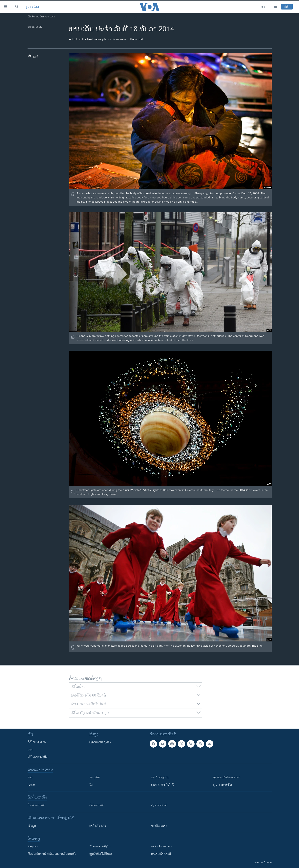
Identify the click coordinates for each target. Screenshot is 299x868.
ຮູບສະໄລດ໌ (32, 7)
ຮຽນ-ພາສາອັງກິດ (222, 785)
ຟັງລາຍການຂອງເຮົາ (100, 742)
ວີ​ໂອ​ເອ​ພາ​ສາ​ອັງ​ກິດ (100, 847)
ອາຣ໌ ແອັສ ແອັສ (98, 826)
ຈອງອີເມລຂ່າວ (159, 826)
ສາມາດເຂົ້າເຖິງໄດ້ (161, 854)
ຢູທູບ (30, 749)
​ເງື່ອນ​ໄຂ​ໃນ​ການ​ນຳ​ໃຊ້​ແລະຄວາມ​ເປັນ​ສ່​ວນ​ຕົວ (52, 854)
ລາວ (30, 777)
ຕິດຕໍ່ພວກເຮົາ (97, 805)
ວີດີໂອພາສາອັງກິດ (38, 757)
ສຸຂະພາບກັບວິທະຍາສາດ (227, 777)
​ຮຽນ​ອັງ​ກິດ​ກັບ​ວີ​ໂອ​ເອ (101, 854)
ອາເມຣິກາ (95, 777)
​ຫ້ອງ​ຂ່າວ (33, 847)
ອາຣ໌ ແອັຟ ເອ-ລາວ (162, 847)
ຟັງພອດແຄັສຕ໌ (159, 805)
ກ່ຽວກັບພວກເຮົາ (36, 805)
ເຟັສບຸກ (32, 826)
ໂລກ (92, 785)
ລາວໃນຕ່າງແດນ (160, 777)
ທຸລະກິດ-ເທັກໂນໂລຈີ (163, 785)
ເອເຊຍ (31, 785)
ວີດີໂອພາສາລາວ (37, 742)
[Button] (33, 57)
